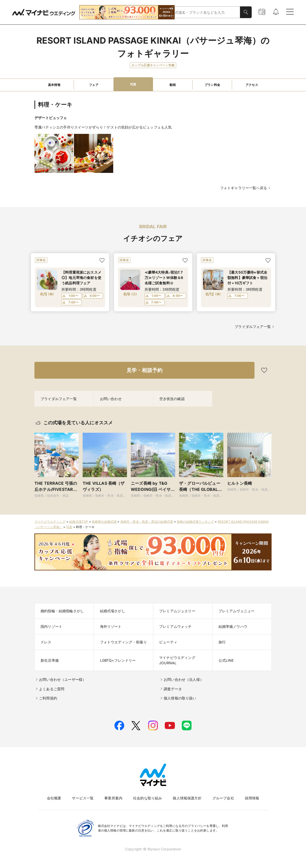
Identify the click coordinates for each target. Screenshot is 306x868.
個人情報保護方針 (187, 798)
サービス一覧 (83, 798)
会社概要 (54, 798)
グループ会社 (223, 798)
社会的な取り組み (148, 798)
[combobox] (206, 12)
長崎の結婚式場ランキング (195, 522)
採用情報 (252, 798)
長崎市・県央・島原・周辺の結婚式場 (147, 522)
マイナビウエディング (50, 522)
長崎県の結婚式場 (104, 522)
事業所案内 (113, 798)
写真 (69, 527)
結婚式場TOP (79, 522)
